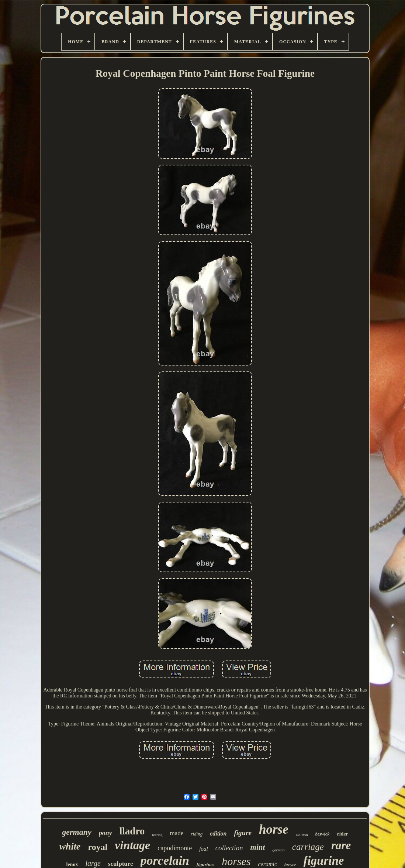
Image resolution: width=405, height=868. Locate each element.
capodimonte (175, 848)
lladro (132, 831)
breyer (290, 865)
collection (229, 848)
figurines (205, 864)
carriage (308, 847)
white (70, 846)
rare (341, 845)
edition (218, 833)
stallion (302, 835)
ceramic (268, 864)
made (177, 833)
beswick (323, 834)
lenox (72, 864)
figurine (323, 861)
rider (342, 834)
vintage (132, 845)
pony (105, 833)
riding (197, 834)
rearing (157, 835)
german (278, 850)
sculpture (121, 864)
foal (203, 849)
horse (274, 829)
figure (243, 833)
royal (98, 847)
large (93, 863)
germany (77, 832)
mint (258, 847)
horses (236, 861)
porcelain (165, 860)
